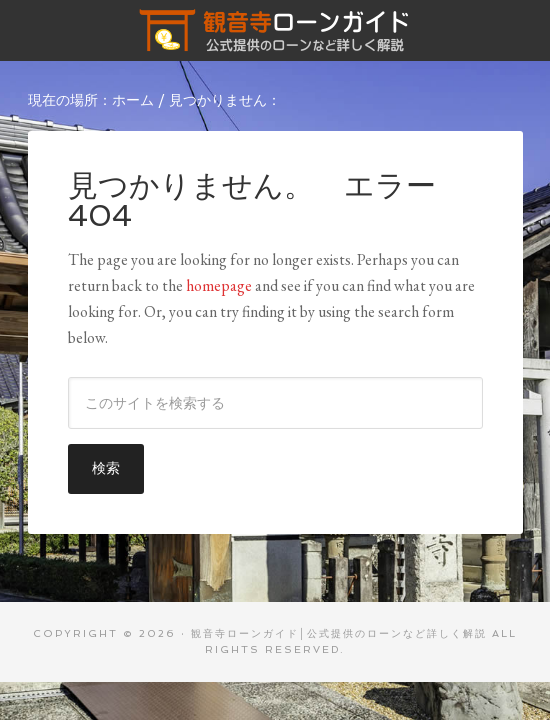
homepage (219, 285)
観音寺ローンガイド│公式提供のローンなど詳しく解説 (275, 30)
